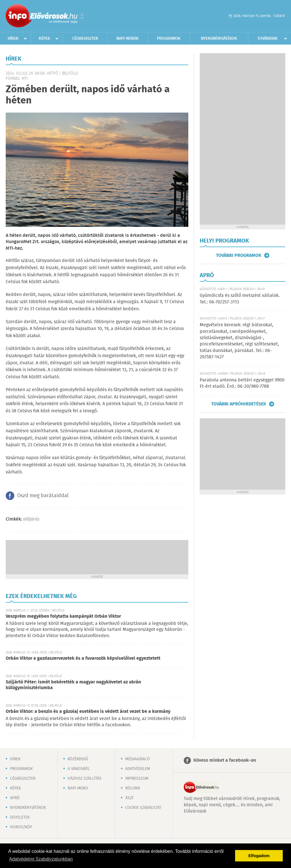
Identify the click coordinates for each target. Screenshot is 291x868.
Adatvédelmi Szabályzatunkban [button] (41, 859)
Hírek (13, 39)
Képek (45, 39)
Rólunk (133, 788)
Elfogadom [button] (259, 856)
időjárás (31, 519)
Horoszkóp (21, 827)
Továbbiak (267, 39)
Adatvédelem (138, 769)
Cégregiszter (85, 39)
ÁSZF (130, 798)
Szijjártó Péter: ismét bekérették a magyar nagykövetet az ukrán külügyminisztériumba (73, 685)
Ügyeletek (20, 817)
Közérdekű (78, 759)
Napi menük (128, 39)
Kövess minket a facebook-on (225, 760)
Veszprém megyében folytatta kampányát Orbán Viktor (63, 616)
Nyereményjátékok (219, 39)
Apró (15, 798)
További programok (239, 255)
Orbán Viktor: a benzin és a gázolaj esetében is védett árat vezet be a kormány (88, 712)
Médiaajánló (138, 759)
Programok (169, 39)
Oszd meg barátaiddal (43, 496)
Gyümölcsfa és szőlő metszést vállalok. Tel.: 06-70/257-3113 (240, 299)
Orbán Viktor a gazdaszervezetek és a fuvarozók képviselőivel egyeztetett (83, 658)
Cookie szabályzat (143, 808)
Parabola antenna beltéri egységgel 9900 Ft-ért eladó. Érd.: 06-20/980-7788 (242, 383)
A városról (79, 769)
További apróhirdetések (239, 404)
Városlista (82, 16)
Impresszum (137, 779)
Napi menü (78, 788)
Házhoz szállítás (85, 779)
